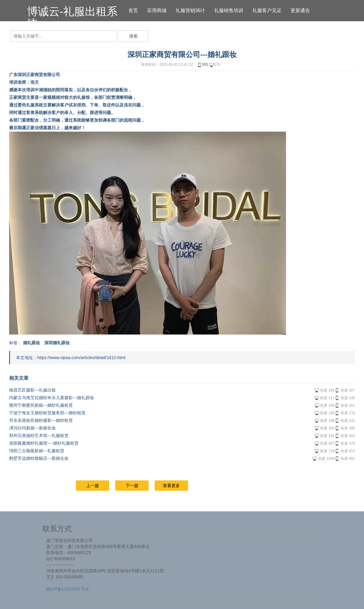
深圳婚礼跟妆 (57, 343)
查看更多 (171, 486)
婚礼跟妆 (32, 343)
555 (203, 65)
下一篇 (132, 486)
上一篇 (93, 486)
